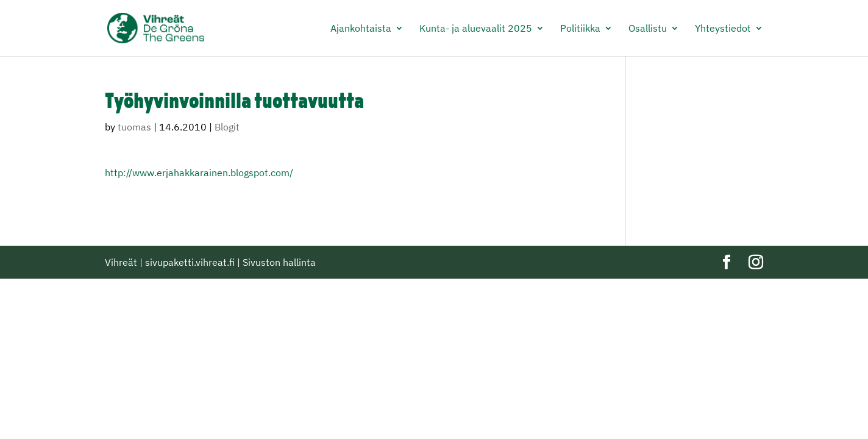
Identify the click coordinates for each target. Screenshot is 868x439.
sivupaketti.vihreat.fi (190, 262)
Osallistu (648, 29)
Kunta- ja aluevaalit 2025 (476, 29)
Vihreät (121, 262)
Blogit (227, 127)
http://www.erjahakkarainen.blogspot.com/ (199, 173)
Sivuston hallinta (279, 262)
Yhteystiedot (723, 29)
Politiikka (580, 29)
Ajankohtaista (361, 29)
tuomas (134, 127)
